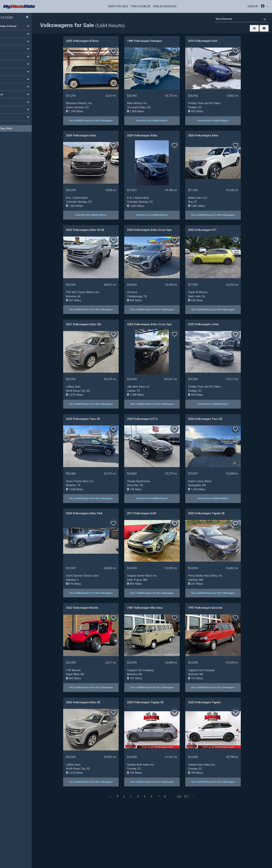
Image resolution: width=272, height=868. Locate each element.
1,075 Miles (86, 395)
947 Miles (85, 300)
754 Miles (146, 489)
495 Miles (207, 111)
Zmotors (144, 292)
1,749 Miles (86, 111)
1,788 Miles (147, 395)
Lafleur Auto (85, 387)
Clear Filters (28, 128)
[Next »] (205, 797)
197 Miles (146, 678)
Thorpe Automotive (150, 481)
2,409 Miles (147, 111)
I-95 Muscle (85, 670)
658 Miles (207, 300)
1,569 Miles (86, 206)
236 (191, 797)
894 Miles (146, 584)
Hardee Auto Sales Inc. (153, 765)
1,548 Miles (86, 489)
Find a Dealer (141, 6)
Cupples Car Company (152, 670)
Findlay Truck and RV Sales (216, 103)
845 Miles (146, 300)
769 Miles (146, 773)
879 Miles (85, 584)
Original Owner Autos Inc (154, 576)
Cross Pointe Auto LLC (92, 481)
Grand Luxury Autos (212, 481)
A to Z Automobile (89, 198)
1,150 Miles (208, 489)
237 (198, 797)
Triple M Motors (210, 292)
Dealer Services (165, 6)
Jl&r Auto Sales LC (150, 387)
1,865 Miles (208, 206)
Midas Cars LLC (209, 198)
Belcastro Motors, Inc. (91, 103)
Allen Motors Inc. (149, 103)
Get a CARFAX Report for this (103, 121)
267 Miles (207, 584)
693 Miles (85, 678)
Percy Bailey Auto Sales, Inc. (217, 576)
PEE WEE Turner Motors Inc (94, 292)
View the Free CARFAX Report (164, 121)
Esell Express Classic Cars (94, 576)
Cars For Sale (118, 6)
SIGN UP (253, 6)
